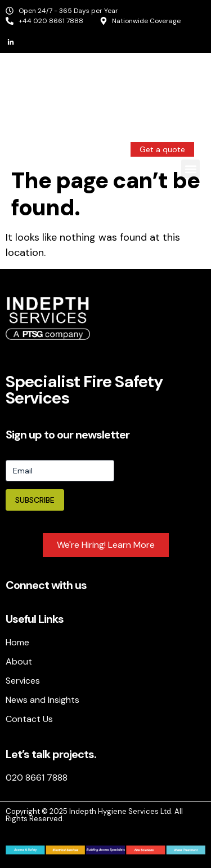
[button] (190, 169)
